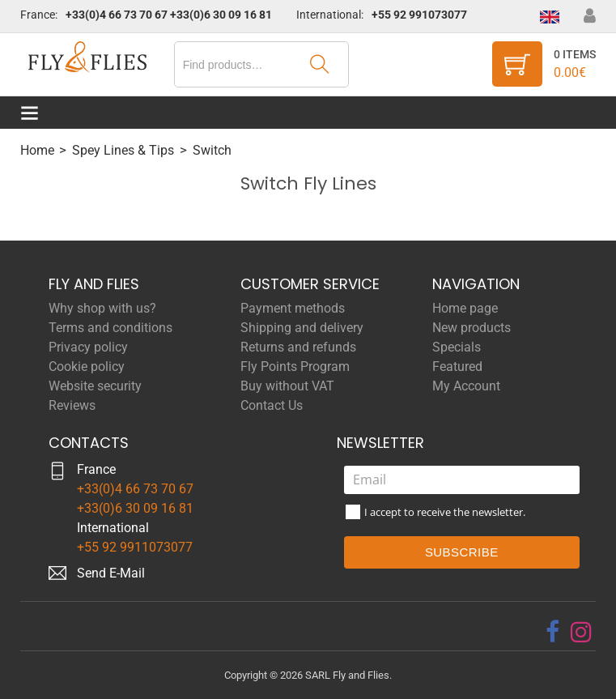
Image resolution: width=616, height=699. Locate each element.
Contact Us (272, 405)
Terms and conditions (110, 328)
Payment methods (293, 308)
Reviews (72, 405)
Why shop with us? (102, 308)
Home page (465, 308)
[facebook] (552, 632)
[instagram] (581, 632)
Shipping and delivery (302, 328)
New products (472, 328)
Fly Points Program (295, 367)
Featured (457, 367)
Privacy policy (88, 347)
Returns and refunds (298, 347)
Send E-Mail (111, 573)
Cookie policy (87, 367)
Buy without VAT (287, 386)
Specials (457, 347)
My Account (466, 386)
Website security (95, 386)
